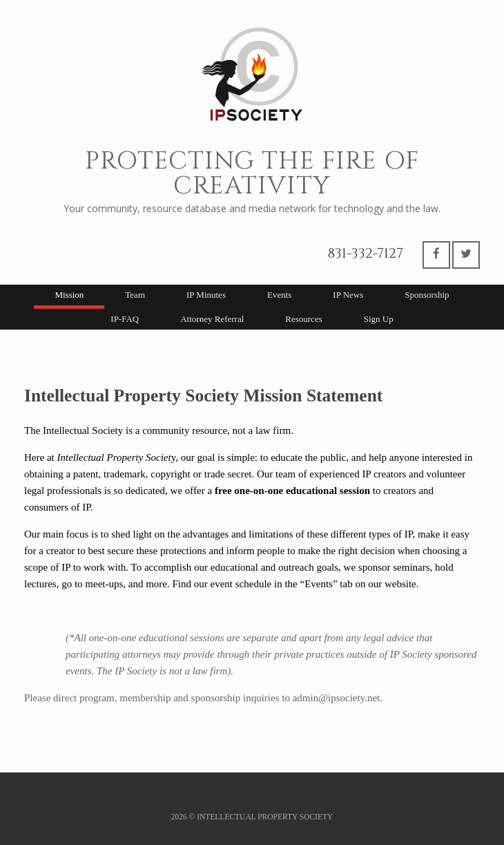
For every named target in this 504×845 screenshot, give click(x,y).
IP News (348, 295)
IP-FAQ (125, 319)
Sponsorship (427, 295)
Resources (303, 319)
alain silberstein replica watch (360, 611)
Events (279, 295)
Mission (69, 295)
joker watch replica (256, 611)
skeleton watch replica (167, 611)
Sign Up (379, 319)
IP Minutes (206, 295)
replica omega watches (71, 611)
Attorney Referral (212, 319)
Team (135, 295)
